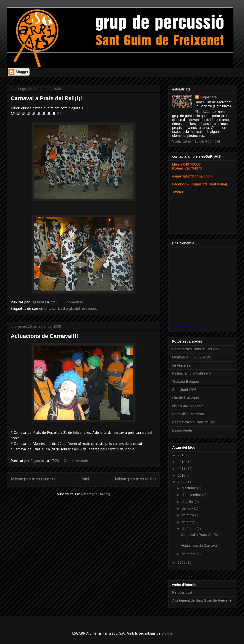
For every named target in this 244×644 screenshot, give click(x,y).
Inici (85, 479)
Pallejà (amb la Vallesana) (192, 373)
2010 (182, 475)
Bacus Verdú (182, 430)
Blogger (168, 634)
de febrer (189, 529)
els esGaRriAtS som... (189, 406)
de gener (189, 554)
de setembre (192, 495)
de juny (188, 508)
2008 (182, 562)
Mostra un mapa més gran (189, 326)
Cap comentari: (76, 461)
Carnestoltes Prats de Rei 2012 (196, 349)
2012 (182, 462)
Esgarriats (208, 97)
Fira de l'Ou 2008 (185, 398)
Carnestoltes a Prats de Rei (193, 422)
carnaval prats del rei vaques (75, 309)
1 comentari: (75, 302)
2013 (182, 455)
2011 (182, 469)
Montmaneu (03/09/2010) (192, 357)
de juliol (188, 502)
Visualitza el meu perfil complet (196, 141)
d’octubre (189, 488)
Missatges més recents (33, 479)
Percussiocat (182, 592)
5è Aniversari (182, 365)
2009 (182, 482)
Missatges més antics (136, 479)
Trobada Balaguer (186, 381)
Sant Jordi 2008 (184, 390)
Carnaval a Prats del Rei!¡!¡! (46, 98)
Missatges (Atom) (95, 494)
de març (188, 522)
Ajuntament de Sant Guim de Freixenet (202, 600)
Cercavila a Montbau (188, 414)
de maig (188, 515)
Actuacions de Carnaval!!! (44, 336)
